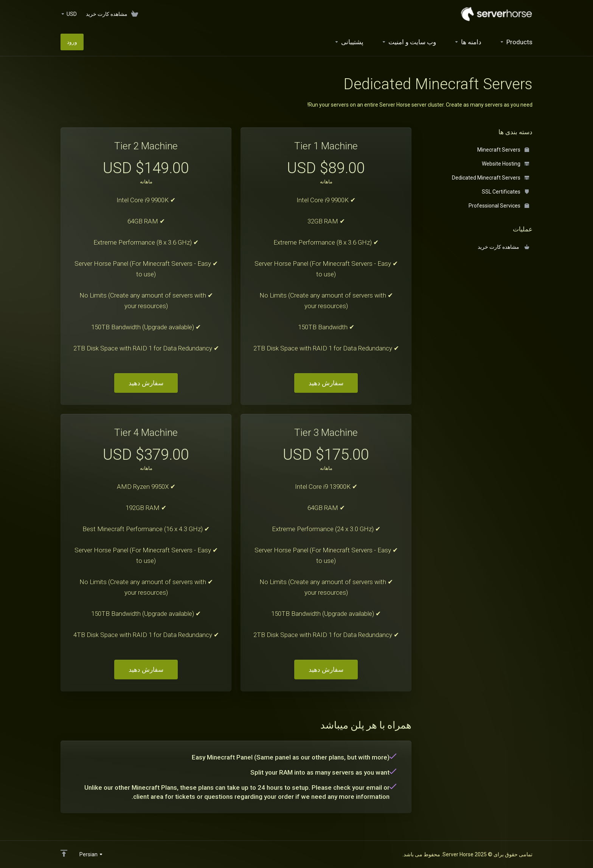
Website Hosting (505, 164)
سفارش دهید (326, 383)
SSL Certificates (505, 192)
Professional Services (499, 206)
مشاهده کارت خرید (503, 247)
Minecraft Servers (503, 150)
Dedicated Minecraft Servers (491, 178)
